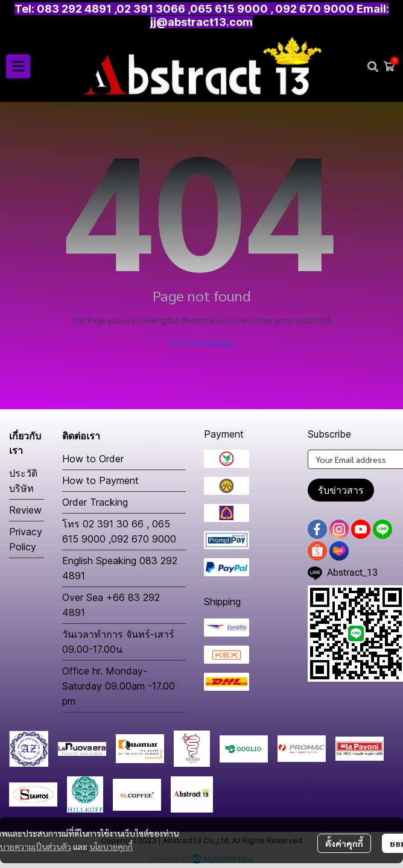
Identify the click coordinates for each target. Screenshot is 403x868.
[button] (373, 66)
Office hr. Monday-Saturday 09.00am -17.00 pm (119, 686)
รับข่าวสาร (341, 490)
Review (25, 510)
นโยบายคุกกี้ (111, 846)
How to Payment (100, 480)
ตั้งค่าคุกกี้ (344, 843)
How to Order (93, 459)
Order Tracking (95, 502)
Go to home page (202, 342)
